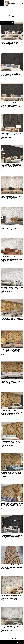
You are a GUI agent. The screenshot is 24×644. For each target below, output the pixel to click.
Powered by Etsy (16, 642)
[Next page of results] (18, 639)
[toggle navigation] (2, 3)
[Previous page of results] (6, 639)
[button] (7, 23)
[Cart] (22, 4)
